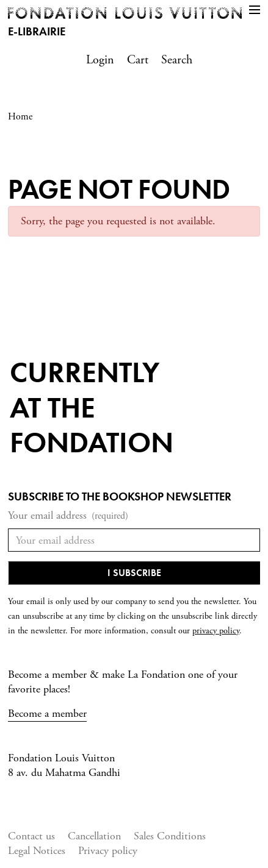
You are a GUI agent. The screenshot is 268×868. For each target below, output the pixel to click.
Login (100, 60)
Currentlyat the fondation (92, 407)
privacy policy (216, 631)
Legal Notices (37, 851)
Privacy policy (108, 851)
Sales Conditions (170, 836)
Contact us (31, 836)
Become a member (47, 713)
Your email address (68, 516)
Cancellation (94, 836)
